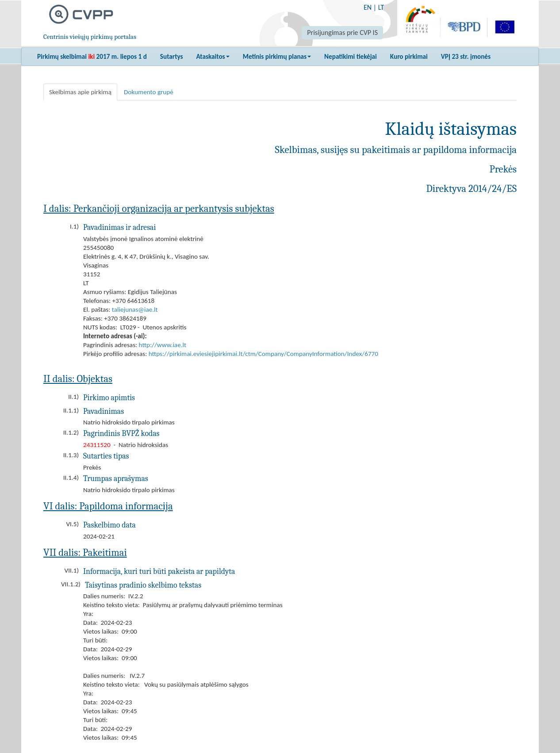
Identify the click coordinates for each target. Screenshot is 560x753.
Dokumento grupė (149, 92)
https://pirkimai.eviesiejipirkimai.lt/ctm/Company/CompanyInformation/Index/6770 (263, 354)
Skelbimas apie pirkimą (80, 92)
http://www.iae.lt (163, 345)
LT (381, 7)
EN (368, 7)
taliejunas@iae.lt (135, 310)
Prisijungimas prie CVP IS (342, 32)
